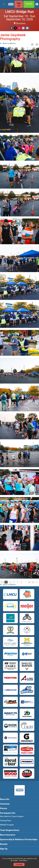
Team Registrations (10, 830)
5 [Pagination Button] (21, 582)
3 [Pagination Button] (14, 582)
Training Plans (6, 821)
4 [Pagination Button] (18, 582)
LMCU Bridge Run (19, 12)
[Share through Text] (27, 28)
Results (4, 844)
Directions (21, 23)
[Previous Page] (32, 45)
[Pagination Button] (37, 582)
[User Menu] (37, 4)
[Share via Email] (23, 28)
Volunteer (5, 804)
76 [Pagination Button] (33, 582)
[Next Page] (37, 45)
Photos (4, 808)
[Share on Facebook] (11, 28)
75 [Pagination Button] (29, 582)
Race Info (5, 799)
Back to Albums (8, 43)
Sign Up (19, 4)
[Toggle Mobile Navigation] (4, 4)
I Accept (19, 864)
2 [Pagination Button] (10, 582)
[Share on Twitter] (15, 28)
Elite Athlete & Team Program (12, 816)
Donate (29, 4)
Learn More (23, 861)
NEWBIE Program (7, 825)
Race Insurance (8, 835)
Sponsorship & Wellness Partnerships (19, 839)
